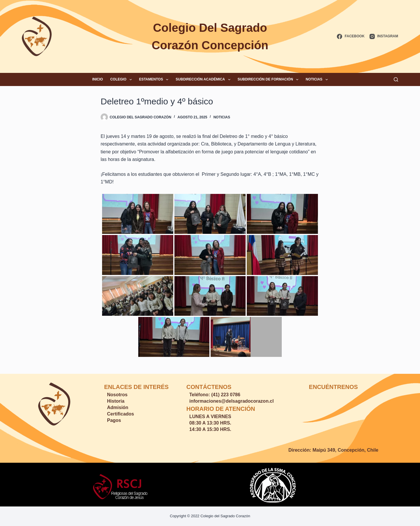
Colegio (122, 80)
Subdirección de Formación (269, 80)
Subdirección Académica (204, 80)
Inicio (98, 79)
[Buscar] (396, 79)
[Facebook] (351, 36)
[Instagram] (384, 36)
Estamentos (155, 80)
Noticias (318, 80)
